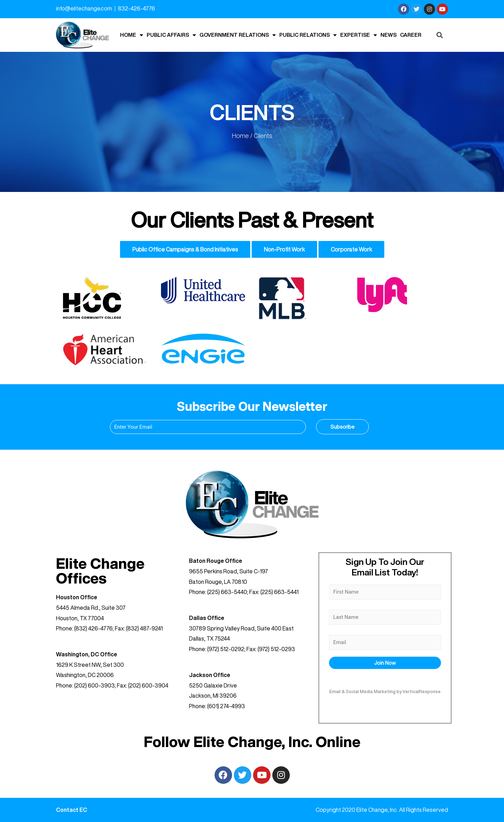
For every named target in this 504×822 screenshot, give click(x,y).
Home (132, 35)
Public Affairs (171, 35)
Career (411, 35)
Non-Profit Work (284, 249)
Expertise (359, 35)
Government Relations (238, 35)
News (388, 35)
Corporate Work (351, 249)
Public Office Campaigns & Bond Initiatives (185, 249)
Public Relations (308, 35)
